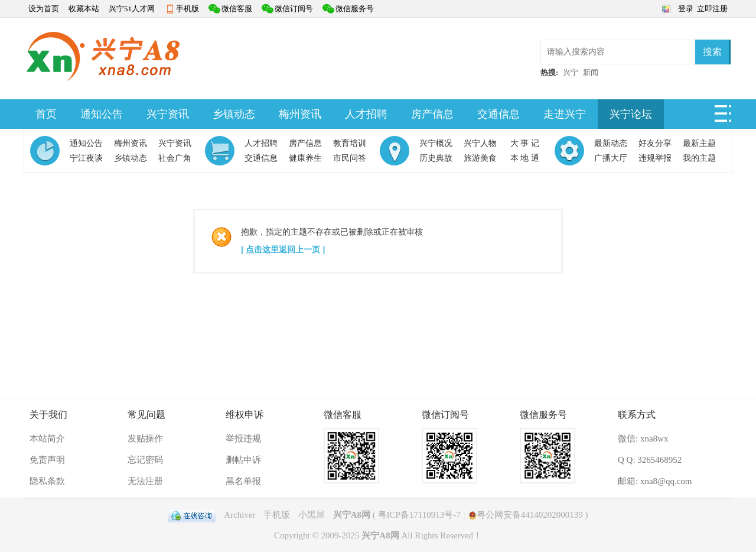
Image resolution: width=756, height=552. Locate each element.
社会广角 (175, 158)
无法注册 (145, 481)
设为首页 (44, 9)
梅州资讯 (300, 114)
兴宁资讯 (168, 114)
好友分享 (655, 143)
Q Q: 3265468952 (650, 460)
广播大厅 (611, 158)
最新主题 (699, 143)
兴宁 (571, 72)
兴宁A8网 (352, 515)
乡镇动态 (234, 114)
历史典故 (436, 158)
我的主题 (699, 158)
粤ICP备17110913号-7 (419, 515)
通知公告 (102, 114)
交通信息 (498, 114)
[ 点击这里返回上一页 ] (283, 250)
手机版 (188, 9)
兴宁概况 (436, 143)
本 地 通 (525, 158)
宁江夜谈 (86, 158)
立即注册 (712, 9)
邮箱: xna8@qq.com (655, 481)
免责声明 (47, 460)
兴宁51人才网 (132, 9)
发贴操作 (145, 439)
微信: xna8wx (643, 439)
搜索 (712, 52)
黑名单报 (243, 481)
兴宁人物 (480, 143)
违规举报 (655, 158)
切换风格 (665, 8)
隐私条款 (47, 481)
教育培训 (350, 143)
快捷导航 (724, 117)
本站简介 (47, 439)
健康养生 (305, 158)
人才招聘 (366, 114)
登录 (686, 9)
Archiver (239, 515)
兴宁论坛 (631, 114)
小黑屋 (312, 515)
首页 (46, 114)
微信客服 (237, 9)
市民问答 (350, 158)
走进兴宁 (565, 114)
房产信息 (432, 114)
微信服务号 (355, 9)
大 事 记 (525, 143)
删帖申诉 (243, 460)
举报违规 (243, 439)
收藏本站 (84, 9)
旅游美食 (480, 158)
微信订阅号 (294, 9)
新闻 (591, 72)
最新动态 (611, 143)
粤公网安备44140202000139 (526, 515)
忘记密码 (145, 460)
